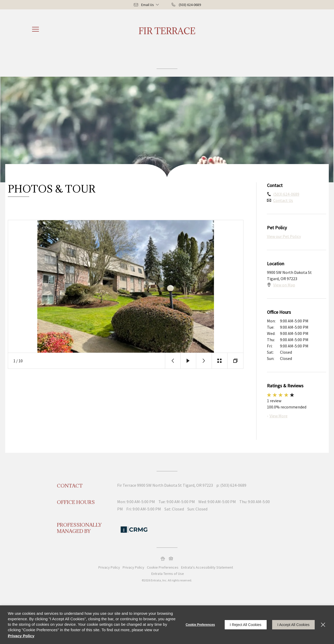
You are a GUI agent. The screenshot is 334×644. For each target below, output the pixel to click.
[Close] (323, 625)
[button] (147, 5)
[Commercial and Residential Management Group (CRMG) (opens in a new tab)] (134, 529)
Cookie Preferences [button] (163, 567)
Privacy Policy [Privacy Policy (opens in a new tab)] (133, 567)
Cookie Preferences (200, 625)
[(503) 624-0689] (186, 5)
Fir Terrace (167, 31)
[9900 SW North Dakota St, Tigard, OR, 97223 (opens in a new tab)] (175, 485)
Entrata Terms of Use (168, 574)
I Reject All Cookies (246, 625)
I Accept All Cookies (293, 625)
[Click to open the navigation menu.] (35, 29)
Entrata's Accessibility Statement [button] (207, 567)
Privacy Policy (109, 567)
